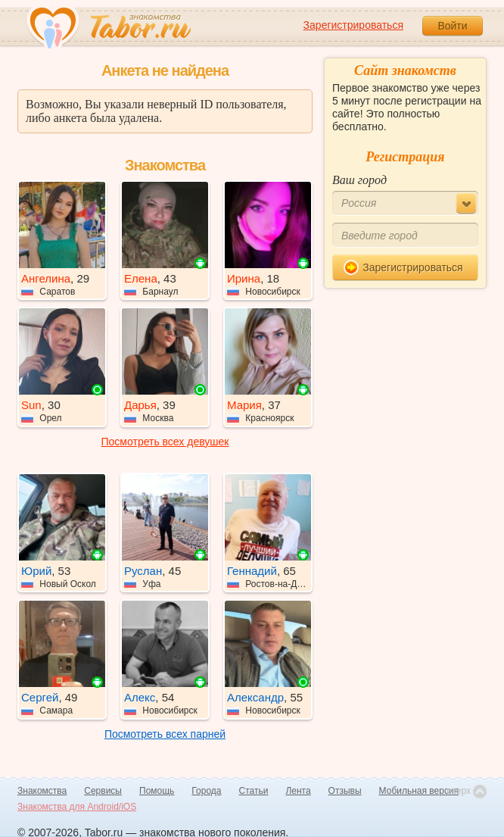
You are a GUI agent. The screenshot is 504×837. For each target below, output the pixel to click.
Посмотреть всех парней (165, 734)
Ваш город (359, 180)
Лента (298, 791)
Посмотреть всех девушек (165, 442)
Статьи (254, 791)
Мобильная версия (419, 791)
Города (206, 791)
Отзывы (345, 791)
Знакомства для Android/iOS (77, 807)
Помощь (157, 791)
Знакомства (42, 791)
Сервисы (103, 791)
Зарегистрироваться (353, 25)
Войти (452, 26)
